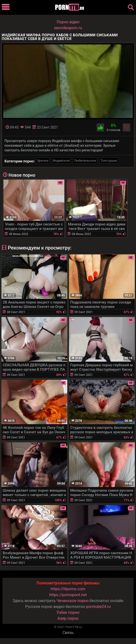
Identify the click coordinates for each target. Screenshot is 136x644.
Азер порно (68, 618)
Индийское (61, 161)
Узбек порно (68, 612)
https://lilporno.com (68, 589)
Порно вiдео (68, 22)
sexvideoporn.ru (68, 28)
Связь (68, 633)
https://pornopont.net (68, 595)
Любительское (85, 161)
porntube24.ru (98, 607)
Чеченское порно (73, 601)
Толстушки (109, 161)
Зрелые (43, 161)
